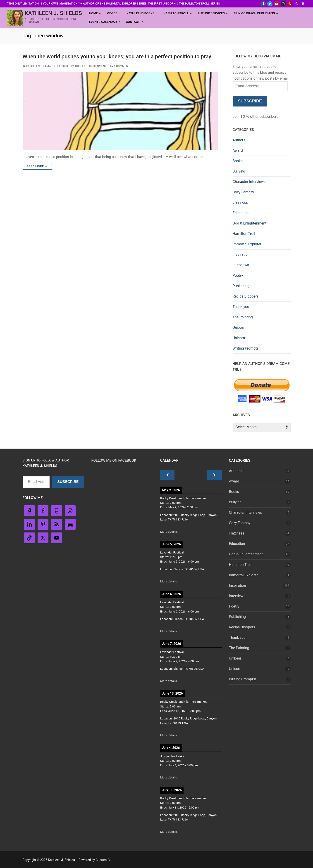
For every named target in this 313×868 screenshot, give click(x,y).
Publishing (241, 286)
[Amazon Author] (296, 4)
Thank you (241, 307)
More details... (170, 532)
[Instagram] (283, 4)
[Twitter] (270, 4)
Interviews (241, 265)
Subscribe (250, 101)
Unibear (239, 328)
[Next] (215, 475)
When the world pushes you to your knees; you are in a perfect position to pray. (118, 57)
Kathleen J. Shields (53, 13)
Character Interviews (249, 182)
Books (238, 161)
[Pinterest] (290, 4)
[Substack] (303, 4)
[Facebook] (263, 4)
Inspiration (241, 254)
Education (241, 213)
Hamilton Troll (244, 234)
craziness (240, 202)
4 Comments (121, 66)
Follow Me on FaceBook (114, 460)
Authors (239, 140)
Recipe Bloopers (246, 296)
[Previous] (167, 475)
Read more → (37, 166)
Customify (103, 860)
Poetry (238, 276)
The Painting (243, 317)
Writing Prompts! (246, 348)
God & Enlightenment (89, 66)
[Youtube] (276, 4)
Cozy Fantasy (243, 192)
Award (238, 150)
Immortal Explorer (247, 244)
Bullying (239, 171)
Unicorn (239, 338)
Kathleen (31, 66)
